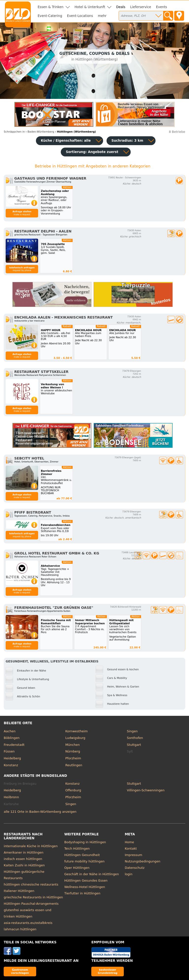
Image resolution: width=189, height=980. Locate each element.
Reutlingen (74, 765)
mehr (102, 16)
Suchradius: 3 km (127, 141)
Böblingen (12, 738)
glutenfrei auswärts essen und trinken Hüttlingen (27, 913)
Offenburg (73, 790)
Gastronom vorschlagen (20, 971)
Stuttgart (134, 745)
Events (162, 7)
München (72, 745)
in (14, 132)
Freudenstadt (14, 745)
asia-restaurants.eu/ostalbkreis (28, 923)
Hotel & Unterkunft (90, 7)
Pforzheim (73, 758)
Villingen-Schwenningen (146, 790)
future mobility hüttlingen (84, 861)
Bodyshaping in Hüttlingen (85, 842)
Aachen (10, 731)
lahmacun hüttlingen (20, 929)
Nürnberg (73, 751)
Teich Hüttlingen (77, 849)
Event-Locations (80, 16)
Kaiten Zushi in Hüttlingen (24, 865)
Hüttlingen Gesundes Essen (86, 880)
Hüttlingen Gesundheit (82, 855)
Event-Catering (50, 16)
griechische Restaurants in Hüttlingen (33, 897)
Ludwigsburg (75, 738)
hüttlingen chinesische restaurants (31, 884)
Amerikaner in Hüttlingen (24, 852)
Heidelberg (12, 758)
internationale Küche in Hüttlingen (31, 846)
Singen (132, 731)
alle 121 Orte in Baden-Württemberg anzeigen (40, 812)
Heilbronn (11, 797)
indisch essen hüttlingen (23, 859)
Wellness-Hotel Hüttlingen (85, 887)
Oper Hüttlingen (77, 868)
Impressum (134, 855)
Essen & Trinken (51, 7)
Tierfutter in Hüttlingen (82, 893)
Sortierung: (92, 152)
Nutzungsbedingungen (143, 861)
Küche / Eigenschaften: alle (66, 141)
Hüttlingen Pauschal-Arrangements (31, 904)
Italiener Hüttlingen (19, 891)
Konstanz (11, 765)
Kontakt (131, 849)
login (129, 874)
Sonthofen (135, 738)
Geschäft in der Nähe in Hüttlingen (92, 874)
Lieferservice (141, 7)
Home (129, 842)
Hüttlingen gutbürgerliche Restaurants (24, 875)
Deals (121, 7)
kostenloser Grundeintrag (108, 971)
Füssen (9, 751)
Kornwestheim (76, 731)
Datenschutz (135, 868)
